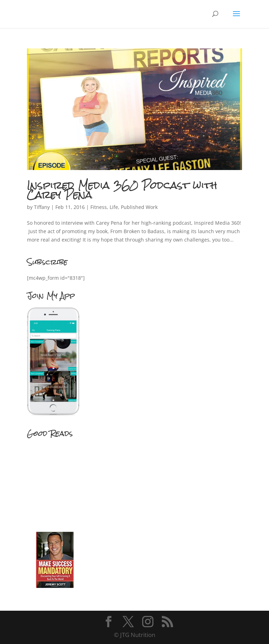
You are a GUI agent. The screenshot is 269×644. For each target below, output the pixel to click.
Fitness (99, 207)
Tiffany (42, 207)
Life (114, 207)
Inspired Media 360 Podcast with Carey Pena (122, 190)
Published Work (139, 207)
